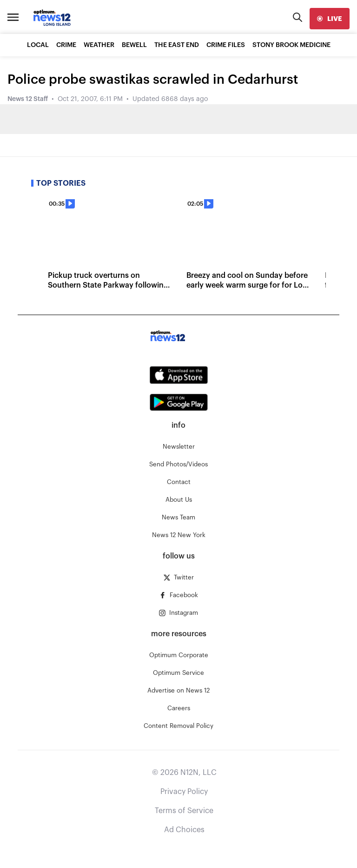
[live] (330, 19)
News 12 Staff (28, 99)
